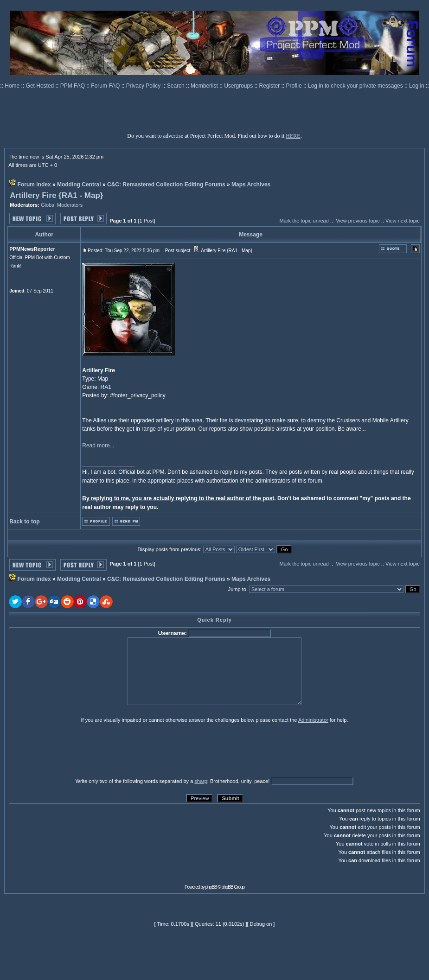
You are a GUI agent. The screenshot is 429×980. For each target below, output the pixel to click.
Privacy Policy (144, 86)
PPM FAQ (74, 86)
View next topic (403, 221)
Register (270, 86)
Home (13, 86)
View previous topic (358, 221)
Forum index (34, 185)
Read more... (98, 445)
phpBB (211, 887)
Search (176, 86)
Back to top (24, 522)
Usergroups (239, 86)
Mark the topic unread (304, 221)
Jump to (237, 589)
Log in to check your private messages (356, 86)
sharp (201, 781)
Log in (417, 86)
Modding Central (79, 185)
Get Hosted (41, 86)
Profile (295, 86)
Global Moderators (62, 205)
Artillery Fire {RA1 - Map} (56, 195)
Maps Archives (251, 185)
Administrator (313, 720)
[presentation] (81, 750)
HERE (293, 136)
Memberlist (205, 86)
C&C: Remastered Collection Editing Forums (166, 185)
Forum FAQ (106, 86)
